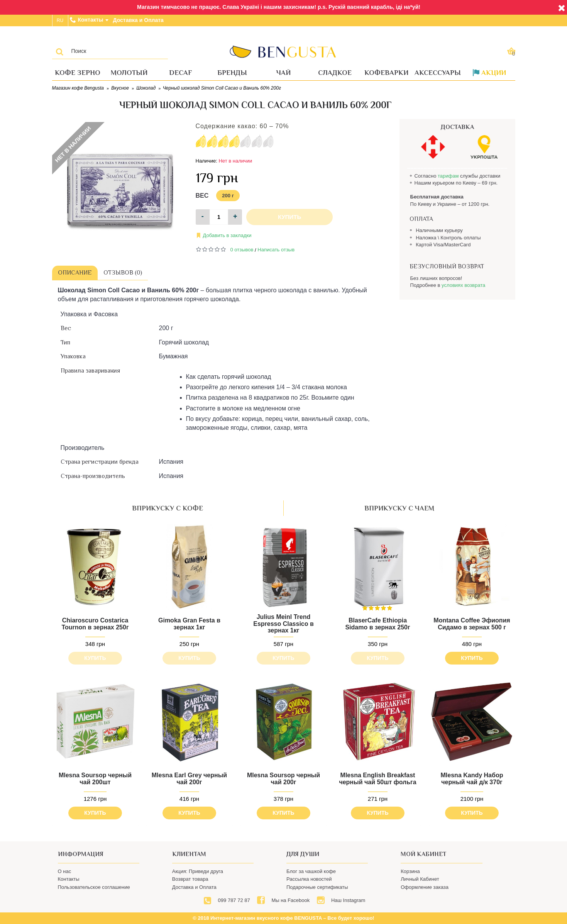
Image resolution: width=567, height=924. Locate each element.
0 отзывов (242, 250)
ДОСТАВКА (457, 127)
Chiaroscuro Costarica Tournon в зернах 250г (95, 624)
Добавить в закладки (227, 235)
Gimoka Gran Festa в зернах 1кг (189, 624)
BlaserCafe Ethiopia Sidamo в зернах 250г (377, 624)
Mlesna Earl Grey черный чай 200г (189, 779)
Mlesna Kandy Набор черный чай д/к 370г (472, 779)
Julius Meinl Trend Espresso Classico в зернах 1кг (283, 624)
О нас (65, 871)
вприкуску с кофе (168, 508)
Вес (202, 196)
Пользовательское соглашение (94, 887)
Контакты (69, 879)
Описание (75, 273)
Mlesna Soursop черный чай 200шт (95, 779)
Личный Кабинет (420, 879)
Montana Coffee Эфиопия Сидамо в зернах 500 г (472, 624)
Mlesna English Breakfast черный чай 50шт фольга (377, 779)
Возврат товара (190, 879)
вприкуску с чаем (399, 508)
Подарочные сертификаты (317, 887)
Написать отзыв (276, 250)
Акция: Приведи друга (198, 871)
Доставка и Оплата (194, 887)
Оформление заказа (425, 887)
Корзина (410, 871)
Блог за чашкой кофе (311, 871)
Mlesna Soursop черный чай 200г (283, 779)
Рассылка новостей (309, 879)
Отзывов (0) (123, 273)
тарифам (448, 176)
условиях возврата (463, 285)
